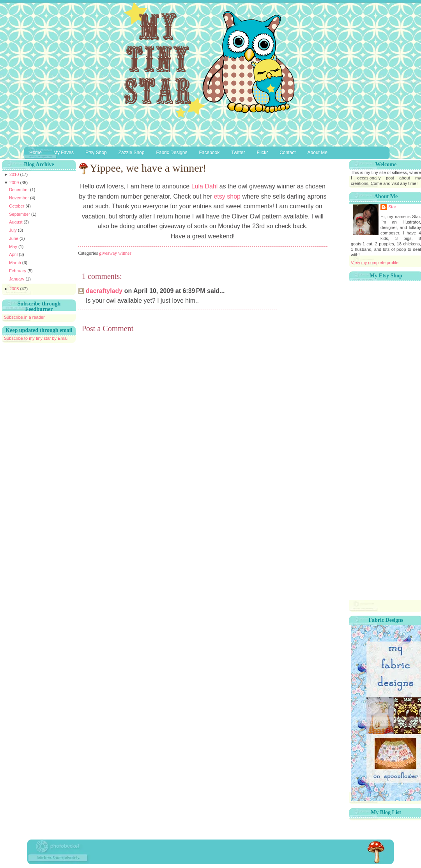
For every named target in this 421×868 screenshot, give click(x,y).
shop (227, 196)
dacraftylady (104, 291)
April (14, 254)
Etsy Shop (96, 153)
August (16, 222)
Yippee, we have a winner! (148, 168)
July (13, 230)
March (16, 263)
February (18, 271)
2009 (15, 183)
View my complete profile (375, 263)
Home (35, 153)
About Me (318, 153)
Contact (287, 153)
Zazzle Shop (132, 153)
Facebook (209, 153)
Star (392, 207)
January (17, 279)
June (14, 238)
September (20, 214)
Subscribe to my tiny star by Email (36, 338)
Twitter (238, 153)
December (19, 190)
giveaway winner (115, 253)
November (19, 198)
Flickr (263, 153)
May (14, 247)
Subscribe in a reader (24, 317)
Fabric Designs (172, 153)
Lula (203, 186)
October (17, 206)
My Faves (64, 153)
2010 (15, 174)
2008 (15, 289)
